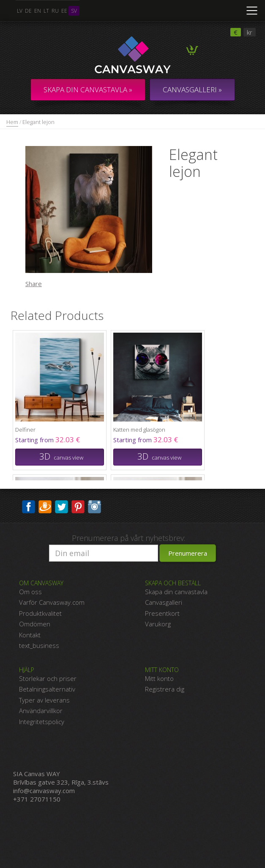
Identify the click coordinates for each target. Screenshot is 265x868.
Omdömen (35, 624)
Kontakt (30, 635)
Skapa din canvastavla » (88, 90)
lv (20, 11)
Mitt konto (159, 678)
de (28, 11)
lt (46, 11)
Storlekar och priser (48, 678)
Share (34, 284)
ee (64, 11)
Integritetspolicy (42, 722)
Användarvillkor (41, 711)
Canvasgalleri (164, 602)
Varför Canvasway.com (52, 602)
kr (250, 32)
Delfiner (25, 430)
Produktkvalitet (40, 613)
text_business (39, 645)
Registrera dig (165, 689)
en (38, 11)
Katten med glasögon (139, 430)
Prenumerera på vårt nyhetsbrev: (128, 538)
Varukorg (158, 624)
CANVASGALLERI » (192, 90)
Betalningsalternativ (47, 689)
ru (55, 11)
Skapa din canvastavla (176, 592)
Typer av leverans (44, 700)
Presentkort (162, 613)
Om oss (30, 592)
